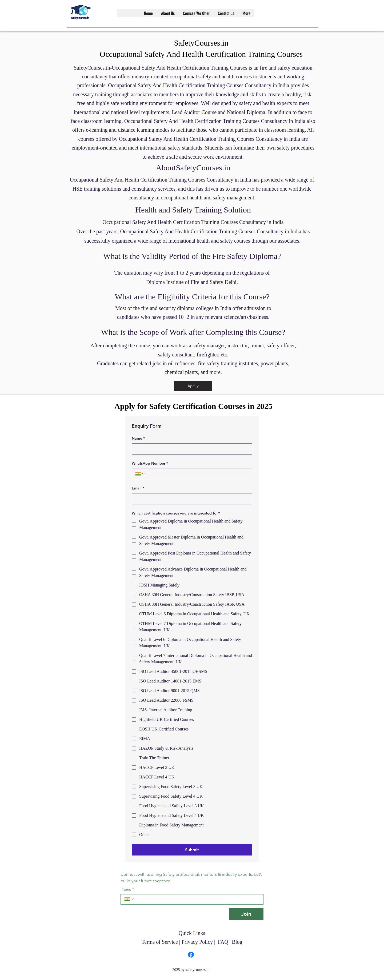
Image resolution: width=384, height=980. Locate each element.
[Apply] (193, 386)
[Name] (190, 449)
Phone (127, 889)
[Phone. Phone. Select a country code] (129, 899)
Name (138, 439)
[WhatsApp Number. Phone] (197, 474)
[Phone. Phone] (197, 899)
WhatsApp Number (150, 464)
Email (138, 488)
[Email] (190, 499)
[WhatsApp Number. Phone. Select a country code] (140, 474)
